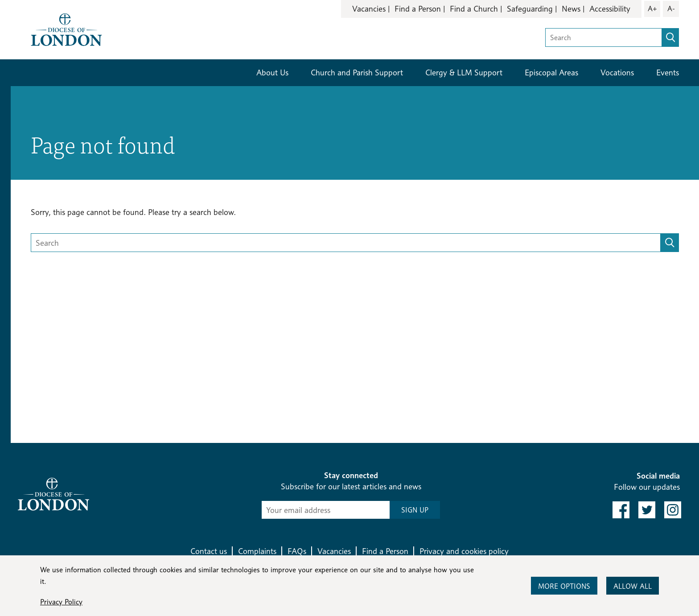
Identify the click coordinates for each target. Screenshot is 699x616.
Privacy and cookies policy (464, 551)
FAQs (297, 551)
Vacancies (369, 9)
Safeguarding (530, 9)
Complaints (257, 551)
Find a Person (418, 9)
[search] (670, 37)
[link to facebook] (621, 510)
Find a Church (474, 9)
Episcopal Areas (551, 72)
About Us (272, 72)
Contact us (209, 551)
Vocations (617, 72)
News (571, 9)
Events (668, 72)
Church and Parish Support (357, 72)
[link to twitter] (647, 510)
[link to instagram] (673, 510)
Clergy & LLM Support (464, 72)
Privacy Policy (61, 602)
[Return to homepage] (66, 29)
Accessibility (610, 9)
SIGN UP (415, 510)
